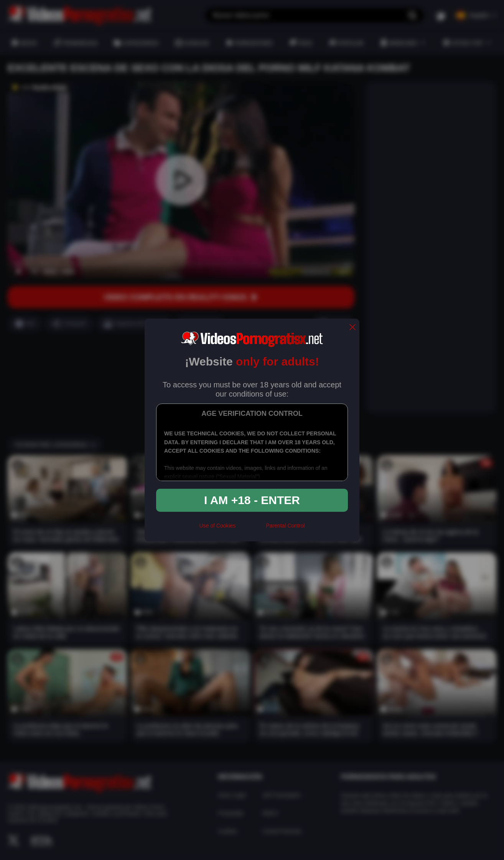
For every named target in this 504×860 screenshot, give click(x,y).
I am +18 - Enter (252, 500)
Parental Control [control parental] (285, 526)
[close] (352, 328)
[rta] (251, 529)
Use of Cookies (217, 526)
